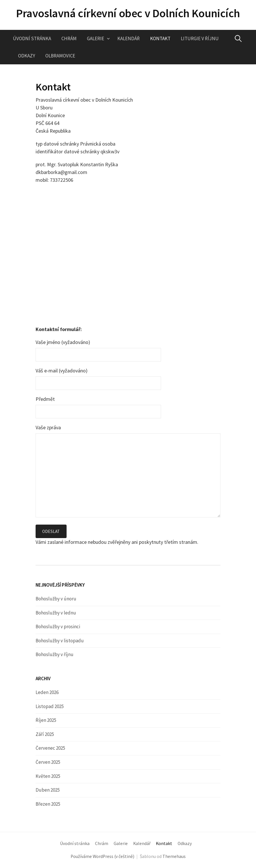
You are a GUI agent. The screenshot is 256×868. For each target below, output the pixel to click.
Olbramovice (60, 56)
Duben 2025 (48, 790)
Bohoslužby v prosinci (58, 627)
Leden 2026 (47, 692)
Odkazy (27, 56)
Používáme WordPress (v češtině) (102, 857)
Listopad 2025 (50, 706)
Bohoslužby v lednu (56, 613)
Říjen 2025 (46, 720)
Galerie (96, 38)
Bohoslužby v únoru (56, 599)
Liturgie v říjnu (200, 38)
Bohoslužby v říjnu (55, 655)
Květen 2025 (48, 776)
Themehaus (174, 857)
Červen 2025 (48, 762)
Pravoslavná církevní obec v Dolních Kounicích (128, 13)
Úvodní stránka (32, 38)
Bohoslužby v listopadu (60, 641)
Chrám (69, 38)
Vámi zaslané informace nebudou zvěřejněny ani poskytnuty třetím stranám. (117, 542)
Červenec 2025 (50, 748)
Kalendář (129, 38)
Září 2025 (45, 734)
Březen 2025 (48, 804)
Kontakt (160, 38)
